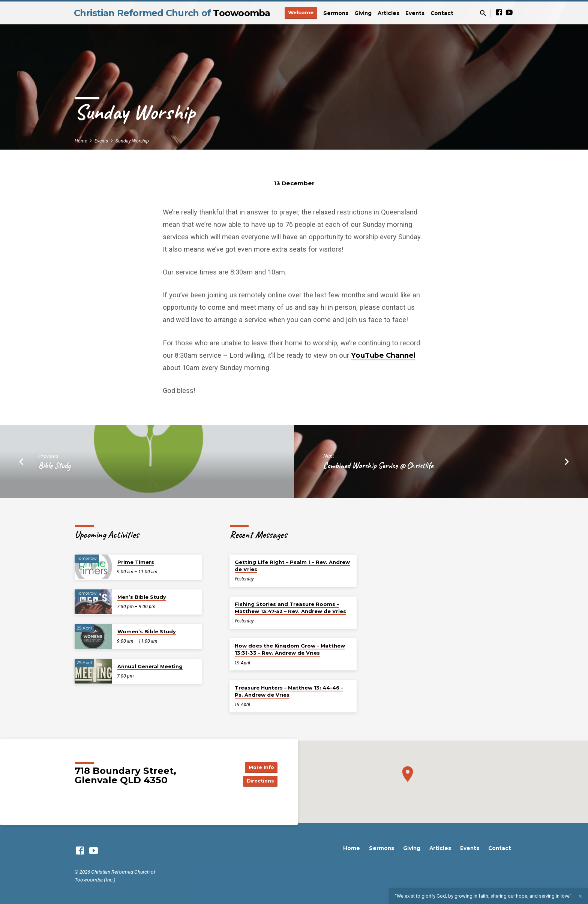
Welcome (301, 12)
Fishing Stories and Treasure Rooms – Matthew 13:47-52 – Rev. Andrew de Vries (290, 608)
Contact (442, 13)
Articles (388, 13)
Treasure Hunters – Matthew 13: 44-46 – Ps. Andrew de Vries (289, 691)
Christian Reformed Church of (172, 13)
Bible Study (54, 465)
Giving (363, 13)
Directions (259, 781)
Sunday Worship (132, 141)
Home (81, 141)
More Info (259, 766)
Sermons (336, 13)
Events (415, 13)
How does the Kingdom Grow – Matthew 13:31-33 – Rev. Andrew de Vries (290, 649)
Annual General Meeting (150, 666)
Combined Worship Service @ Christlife (378, 465)
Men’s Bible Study (142, 597)
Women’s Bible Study (147, 631)
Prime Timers (136, 562)
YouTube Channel (383, 355)
